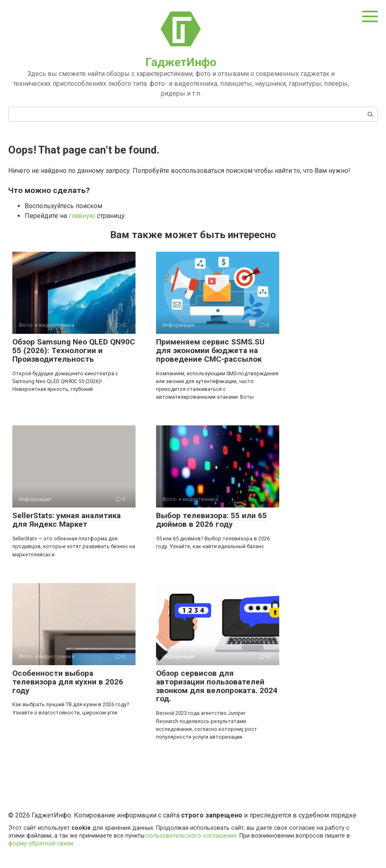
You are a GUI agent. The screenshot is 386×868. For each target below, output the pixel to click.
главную (82, 216)
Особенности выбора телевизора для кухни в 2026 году (68, 682)
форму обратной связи (41, 844)
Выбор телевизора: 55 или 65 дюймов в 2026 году (211, 520)
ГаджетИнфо (181, 62)
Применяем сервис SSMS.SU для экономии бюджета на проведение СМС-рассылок (210, 350)
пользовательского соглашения (191, 836)
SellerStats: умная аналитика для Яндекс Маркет (67, 520)
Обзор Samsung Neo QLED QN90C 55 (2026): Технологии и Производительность (74, 350)
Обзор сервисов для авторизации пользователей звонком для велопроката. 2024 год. (217, 686)
